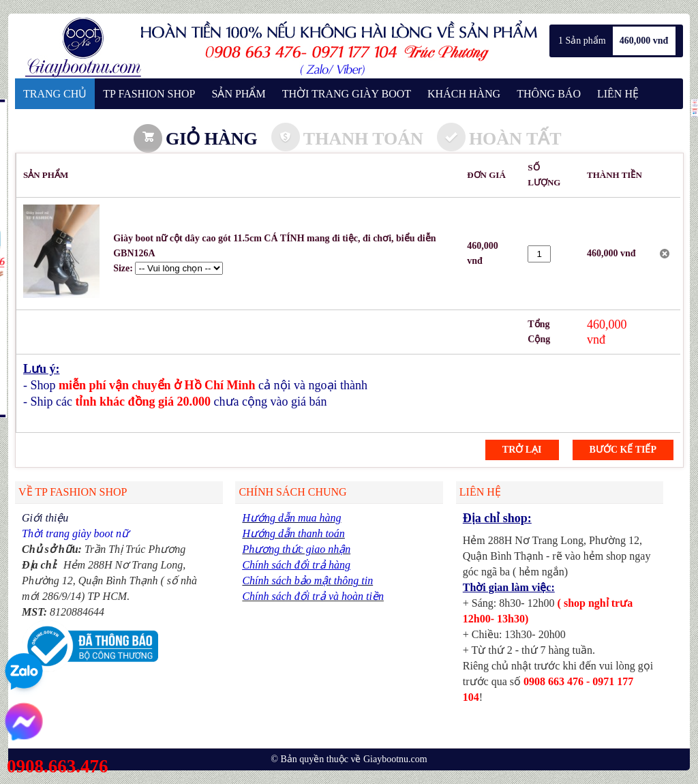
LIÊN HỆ (618, 94)
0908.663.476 (58, 766)
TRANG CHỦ (55, 94)
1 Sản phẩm (582, 41)
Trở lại (522, 450)
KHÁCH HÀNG (464, 94)
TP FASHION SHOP (149, 94)
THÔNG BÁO (549, 94)
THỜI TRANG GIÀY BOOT (347, 94)
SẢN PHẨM (238, 94)
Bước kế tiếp (623, 450)
